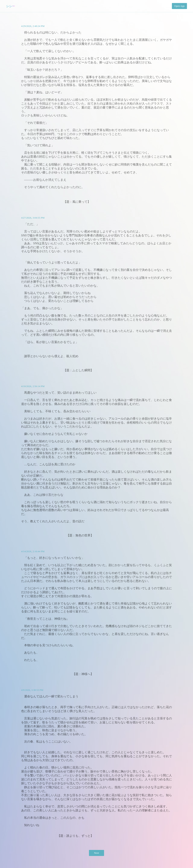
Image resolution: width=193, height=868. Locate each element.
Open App (179, 6)
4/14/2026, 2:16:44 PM (33, 551)
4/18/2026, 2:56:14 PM (33, 386)
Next (96, 853)
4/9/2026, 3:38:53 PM (32, 690)
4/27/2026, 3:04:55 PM (33, 218)
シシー (11, 6)
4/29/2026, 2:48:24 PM (33, 26)
